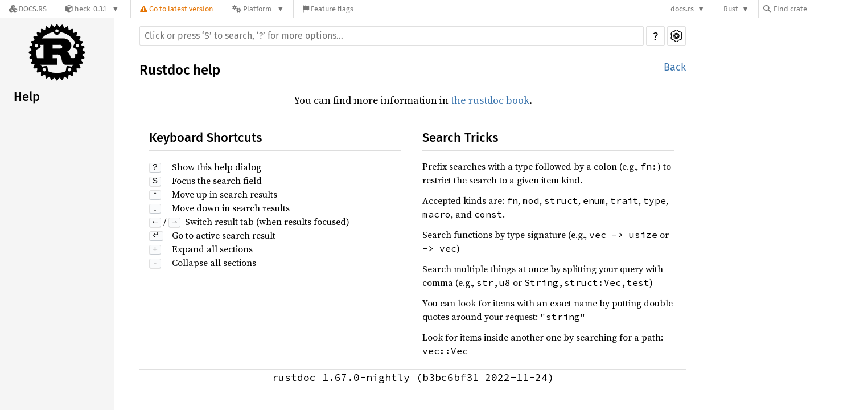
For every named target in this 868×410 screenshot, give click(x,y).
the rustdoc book (490, 100)
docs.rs (682, 9)
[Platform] (258, 9)
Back (675, 67)
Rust (731, 9)
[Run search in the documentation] (392, 36)
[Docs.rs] (28, 9)
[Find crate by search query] (820, 9)
